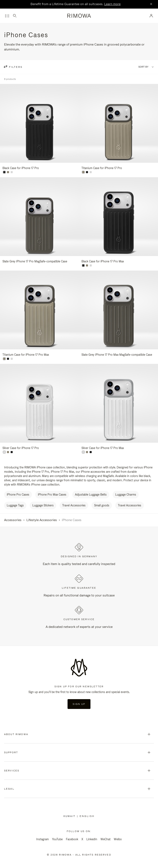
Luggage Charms (126, 495)
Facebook (72, 839)
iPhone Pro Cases (18, 495)
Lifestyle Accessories (42, 520)
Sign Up (79, 704)
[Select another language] (87, 816)
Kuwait (70, 816)
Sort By (143, 67)
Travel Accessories (74, 505)
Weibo (118, 839)
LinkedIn (92, 839)
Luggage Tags (15, 505)
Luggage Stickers (43, 505)
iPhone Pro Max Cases (52, 495)
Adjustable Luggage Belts (91, 495)
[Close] (151, 4)
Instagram (42, 839)
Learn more (112, 4)
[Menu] (7, 16)
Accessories (13, 520)
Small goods (102, 505)
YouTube (57, 839)
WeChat (106, 839)
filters (15, 67)
